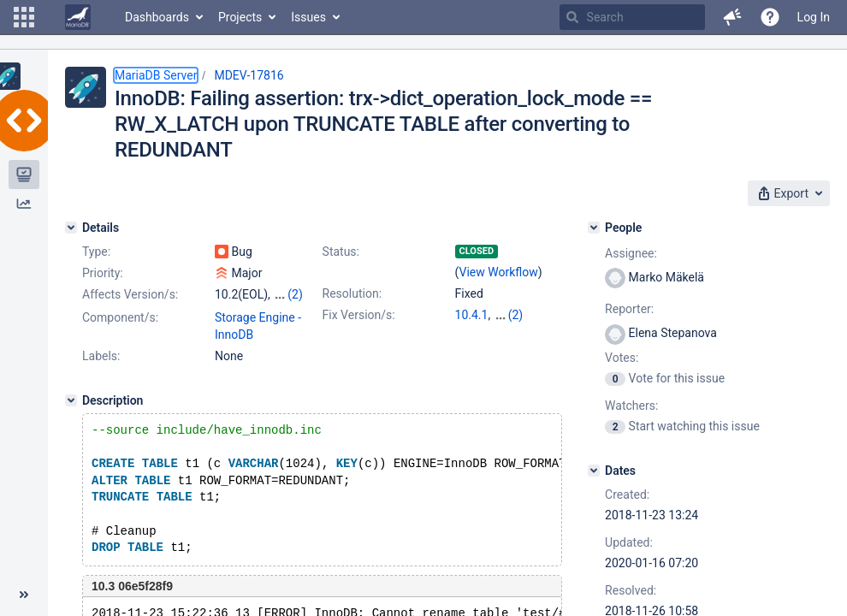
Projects (240, 17)
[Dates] (594, 471)
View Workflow (499, 272)
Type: (96, 252)
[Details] (71, 228)
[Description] (71, 400)
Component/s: (120, 317)
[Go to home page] (78, 17)
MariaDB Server (156, 75)
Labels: (101, 356)
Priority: (103, 273)
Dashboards (157, 17)
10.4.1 (472, 315)
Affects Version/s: (130, 294)
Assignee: (631, 253)
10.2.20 (514, 315)
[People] (594, 228)
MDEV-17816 (249, 75)
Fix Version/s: (359, 315)
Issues (308, 17)
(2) (295, 294)
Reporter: (629, 309)
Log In (814, 17)
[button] (24, 17)
